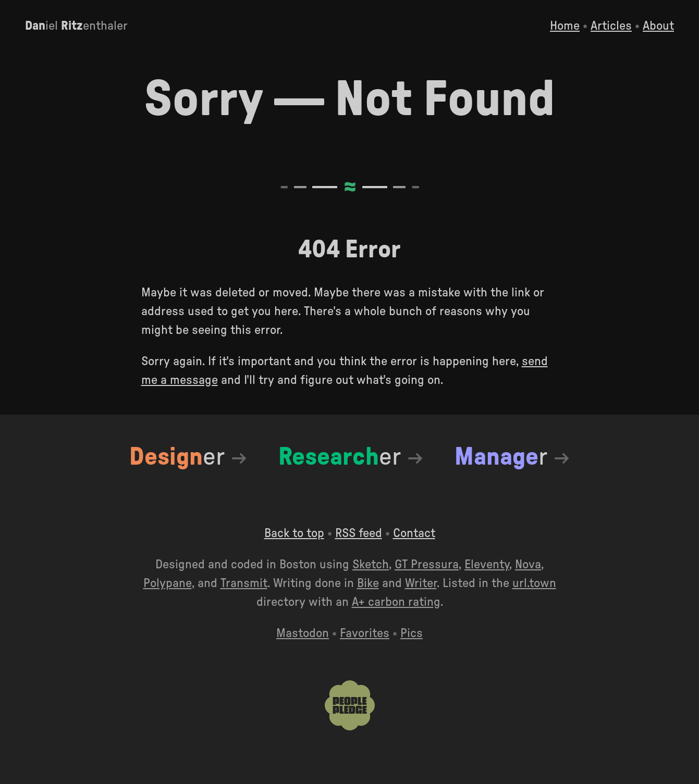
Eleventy (487, 565)
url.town (534, 583)
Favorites (365, 633)
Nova (528, 565)
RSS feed (359, 533)
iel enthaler (76, 26)
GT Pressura (427, 565)
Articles (611, 26)
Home (565, 26)
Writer (421, 583)
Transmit (244, 583)
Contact (414, 533)
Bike (368, 583)
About (658, 26)
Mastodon (303, 633)
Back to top (294, 533)
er (177, 457)
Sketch (371, 565)
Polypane (168, 583)
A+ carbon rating (396, 602)
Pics (412, 633)
